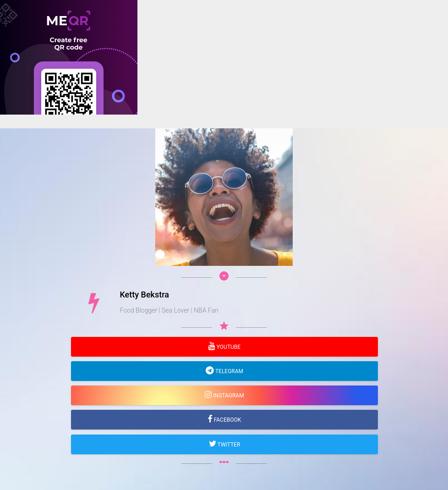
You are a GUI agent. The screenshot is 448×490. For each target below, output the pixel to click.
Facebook (227, 420)
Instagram (228, 396)
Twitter (228, 445)
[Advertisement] (224, 179)
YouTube (228, 347)
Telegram (229, 371)
